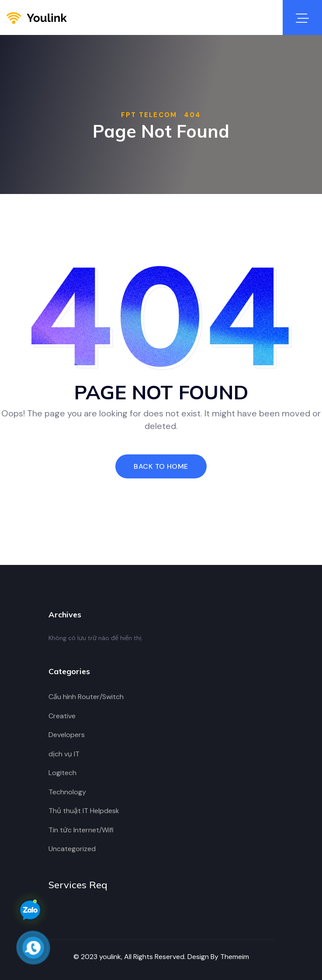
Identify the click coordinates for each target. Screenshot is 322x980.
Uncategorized (72, 849)
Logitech (62, 773)
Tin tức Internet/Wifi (81, 830)
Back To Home (161, 466)
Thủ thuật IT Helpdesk (84, 811)
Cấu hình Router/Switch (86, 697)
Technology (67, 792)
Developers (67, 735)
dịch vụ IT (64, 754)
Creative (62, 716)
